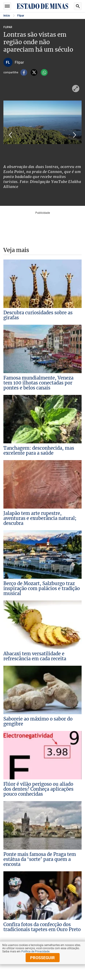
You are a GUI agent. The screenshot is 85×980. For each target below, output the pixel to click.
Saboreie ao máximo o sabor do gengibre (38, 721)
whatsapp (44, 72)
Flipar (21, 16)
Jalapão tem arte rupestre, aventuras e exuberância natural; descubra (40, 518)
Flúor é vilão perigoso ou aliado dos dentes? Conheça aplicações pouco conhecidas (38, 789)
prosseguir (42, 958)
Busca (78, 6)
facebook (24, 72)
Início (7, 16)
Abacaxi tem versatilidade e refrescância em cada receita (35, 656)
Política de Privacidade (35, 951)
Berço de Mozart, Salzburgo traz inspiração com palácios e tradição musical (42, 588)
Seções (7, 6)
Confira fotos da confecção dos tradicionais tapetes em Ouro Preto (42, 927)
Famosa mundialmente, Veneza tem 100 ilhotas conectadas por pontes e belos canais (38, 383)
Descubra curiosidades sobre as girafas (38, 315)
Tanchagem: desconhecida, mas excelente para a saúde (39, 450)
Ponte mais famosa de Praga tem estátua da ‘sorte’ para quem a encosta (40, 859)
